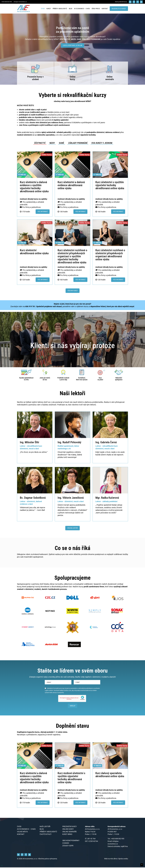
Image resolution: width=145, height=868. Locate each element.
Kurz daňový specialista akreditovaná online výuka (110, 775)
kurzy (72, 79)
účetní (103, 455)
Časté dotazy (46, 835)
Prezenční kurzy (35, 77)
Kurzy (49, 9)
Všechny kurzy (73, 291)
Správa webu (123, 859)
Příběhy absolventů (60, 9)
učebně (35, 79)
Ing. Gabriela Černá (106, 442)
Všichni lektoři (72, 528)
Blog (71, 9)
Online (73, 77)
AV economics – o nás (82, 9)
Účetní (60, 505)
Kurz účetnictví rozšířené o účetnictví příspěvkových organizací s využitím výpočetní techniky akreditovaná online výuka (72, 256)
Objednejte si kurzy (119, 9)
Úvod (43, 9)
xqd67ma (124, 847)
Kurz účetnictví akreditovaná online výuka (34, 252)
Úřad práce (96, 9)
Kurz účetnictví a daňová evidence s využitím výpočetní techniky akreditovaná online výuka (34, 187)
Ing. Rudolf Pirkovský (69, 442)
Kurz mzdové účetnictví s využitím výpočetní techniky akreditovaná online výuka (71, 778)
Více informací (43, 212)
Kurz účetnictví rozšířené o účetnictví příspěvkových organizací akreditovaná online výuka (110, 255)
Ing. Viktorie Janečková (71, 498)
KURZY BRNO (67, 835)
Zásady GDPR (68, 846)
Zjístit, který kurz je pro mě (72, 45)
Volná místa (22, 832)
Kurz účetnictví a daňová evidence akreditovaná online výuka (71, 185)
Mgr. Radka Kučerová (107, 498)
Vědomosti (24, 508)
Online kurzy (68, 830)
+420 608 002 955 (7, 2)
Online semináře (69, 832)
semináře (110, 79)
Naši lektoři (45, 827)
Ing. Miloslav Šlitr (30, 442)
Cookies (66, 844)
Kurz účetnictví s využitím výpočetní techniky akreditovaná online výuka (110, 185)
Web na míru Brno (111, 859)
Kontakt (105, 9)
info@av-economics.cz (20, 2)
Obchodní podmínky (71, 841)
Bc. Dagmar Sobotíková (33, 498)
